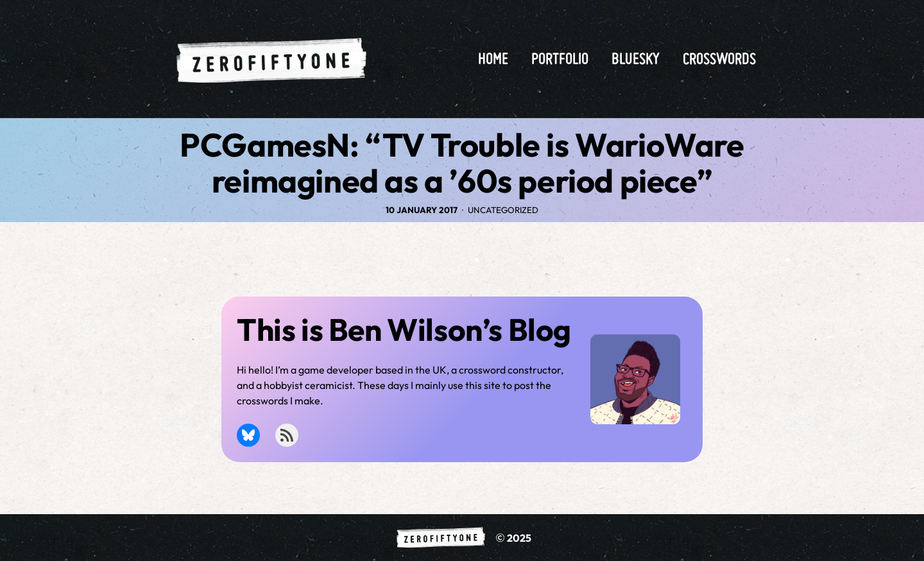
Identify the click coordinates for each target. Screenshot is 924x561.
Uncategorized (503, 210)
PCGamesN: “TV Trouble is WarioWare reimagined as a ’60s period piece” (462, 163)
